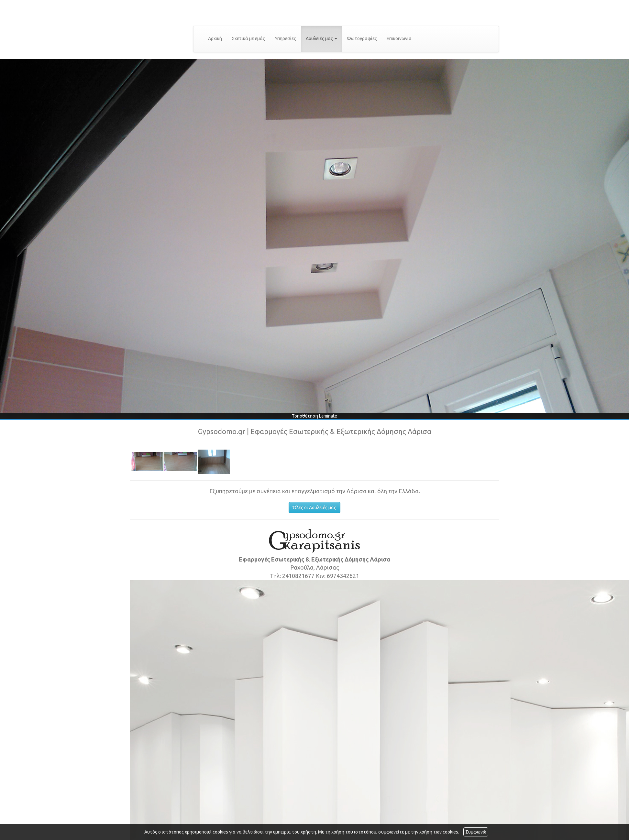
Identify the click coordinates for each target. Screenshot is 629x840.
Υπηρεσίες (285, 38)
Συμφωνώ (476, 832)
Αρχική (215, 38)
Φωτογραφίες (362, 38)
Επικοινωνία (399, 38)
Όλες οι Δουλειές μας (314, 507)
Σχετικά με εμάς (248, 38)
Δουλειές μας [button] (321, 38)
